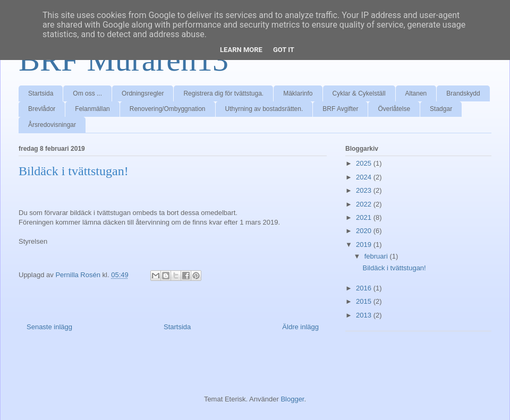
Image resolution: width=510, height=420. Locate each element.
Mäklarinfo (298, 93)
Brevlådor (42, 109)
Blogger (292, 399)
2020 (365, 231)
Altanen (416, 93)
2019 (365, 245)
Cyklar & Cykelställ (359, 93)
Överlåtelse (394, 109)
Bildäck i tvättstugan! (394, 268)
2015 (365, 301)
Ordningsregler (143, 93)
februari (377, 256)
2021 (365, 217)
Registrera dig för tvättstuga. (223, 93)
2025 (365, 163)
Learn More (241, 50)
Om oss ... (87, 93)
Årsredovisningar (52, 125)
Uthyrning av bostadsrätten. (264, 109)
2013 (365, 315)
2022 (365, 204)
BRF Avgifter (340, 109)
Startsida (41, 93)
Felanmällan (92, 109)
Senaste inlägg (49, 327)
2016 (365, 288)
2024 (365, 177)
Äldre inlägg (300, 327)
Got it (284, 50)
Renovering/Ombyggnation (168, 109)
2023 (365, 190)
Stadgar (441, 109)
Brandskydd (463, 93)
